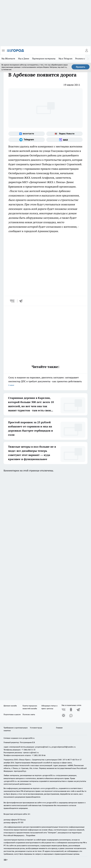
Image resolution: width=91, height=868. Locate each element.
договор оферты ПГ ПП (13, 822)
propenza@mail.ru (43, 747)
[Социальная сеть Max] (65, 140)
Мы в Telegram (66, 59)
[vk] (12, 301)
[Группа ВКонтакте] (27, 134)
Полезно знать (29, 714)
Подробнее (31, 835)
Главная (59, 728)
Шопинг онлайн (10, 706)
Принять (81, 67)
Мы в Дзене (24, 59)
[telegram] (22, 301)
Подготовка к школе (12, 714)
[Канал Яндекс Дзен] (64, 716)
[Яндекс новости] (65, 134)
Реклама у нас (82, 59)
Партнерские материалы (44, 59)
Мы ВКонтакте (8, 59)
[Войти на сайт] (87, 51)
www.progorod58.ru (26, 738)
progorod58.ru (49, 775)
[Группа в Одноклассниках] (71, 710)
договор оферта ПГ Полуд (15, 820)
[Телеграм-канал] (27, 140)
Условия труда (36, 728)
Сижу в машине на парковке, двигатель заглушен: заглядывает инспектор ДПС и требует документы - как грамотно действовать (46, 382)
